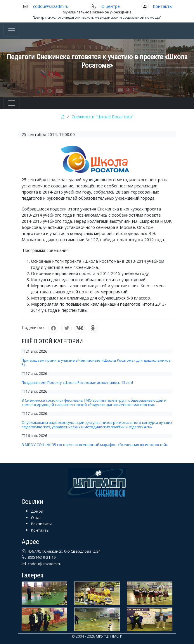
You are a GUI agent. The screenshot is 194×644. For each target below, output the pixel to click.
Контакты (163, 6)
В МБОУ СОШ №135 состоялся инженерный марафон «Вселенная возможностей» (95, 445)
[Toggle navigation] (12, 31)
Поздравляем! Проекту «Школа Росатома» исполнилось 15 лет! (77, 383)
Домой (37, 511)
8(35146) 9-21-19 (41, 557)
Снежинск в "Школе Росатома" (103, 117)
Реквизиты (41, 524)
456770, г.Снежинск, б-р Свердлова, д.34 (64, 551)
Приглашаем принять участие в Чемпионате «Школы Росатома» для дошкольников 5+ (96, 363)
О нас (36, 518)
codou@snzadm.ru (51, 6)
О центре (111, 6)
